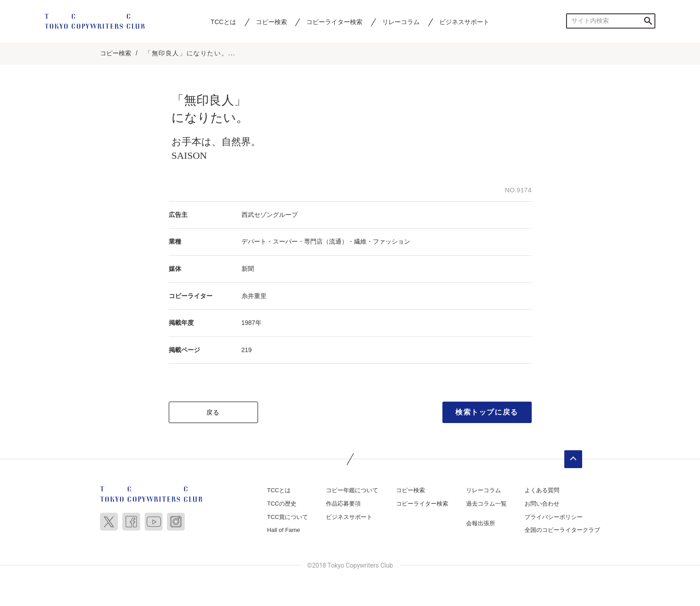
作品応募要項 (343, 504)
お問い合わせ (542, 504)
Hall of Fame (283, 530)
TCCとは (223, 22)
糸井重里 (254, 296)
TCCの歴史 (282, 504)
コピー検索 (271, 22)
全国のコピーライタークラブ (562, 530)
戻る (213, 413)
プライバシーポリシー (554, 517)
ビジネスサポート (464, 22)
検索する (648, 21)
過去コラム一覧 (486, 504)
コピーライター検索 (334, 22)
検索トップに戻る (487, 413)
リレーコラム (401, 22)
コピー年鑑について (352, 491)
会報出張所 (481, 523)
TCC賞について (287, 517)
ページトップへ (573, 460)
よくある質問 (542, 491)
